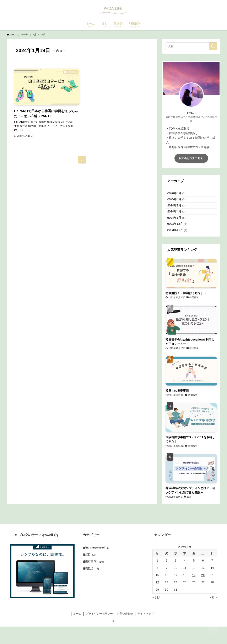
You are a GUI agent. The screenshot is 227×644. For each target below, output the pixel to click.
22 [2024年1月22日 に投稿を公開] (157, 600)
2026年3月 (179, 194)
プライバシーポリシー (99, 631)
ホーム (77, 631)
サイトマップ (146, 631)
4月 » (214, 615)
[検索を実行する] (213, 46)
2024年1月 (179, 229)
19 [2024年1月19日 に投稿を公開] (194, 593)
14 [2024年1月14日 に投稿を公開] (212, 585)
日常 (93, 576)
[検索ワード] (191, 46)
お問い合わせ (125, 631)
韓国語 (95, 596)
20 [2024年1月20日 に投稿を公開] (203, 593)
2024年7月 (179, 212)
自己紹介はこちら (191, 158)
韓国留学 (97, 586)
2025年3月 (179, 203)
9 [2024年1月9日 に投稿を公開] (167, 585)
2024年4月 (179, 220)
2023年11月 (180, 246)
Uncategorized (100, 566)
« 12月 (157, 615)
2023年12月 (180, 238)
